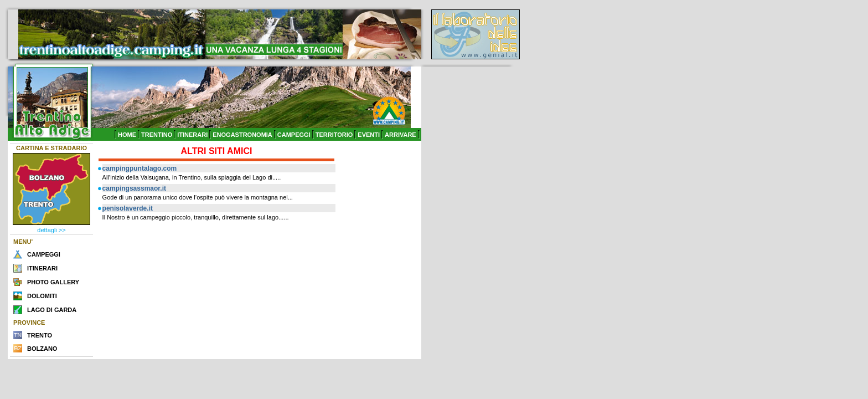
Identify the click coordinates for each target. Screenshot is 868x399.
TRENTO (40, 335)
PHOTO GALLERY (53, 282)
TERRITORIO (334, 135)
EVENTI (369, 135)
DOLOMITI (42, 296)
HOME (127, 135)
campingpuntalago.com (140, 168)
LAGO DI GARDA (52, 310)
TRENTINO (157, 135)
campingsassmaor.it (134, 188)
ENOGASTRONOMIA (242, 135)
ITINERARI (192, 135)
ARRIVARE (401, 135)
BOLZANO (42, 349)
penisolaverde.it (128, 208)
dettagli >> (51, 230)
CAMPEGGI (294, 135)
